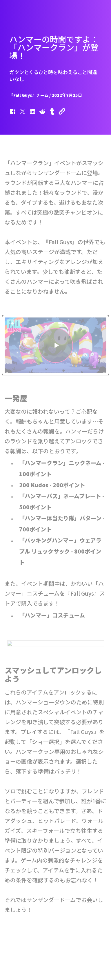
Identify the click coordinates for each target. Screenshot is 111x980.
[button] (13, 114)
